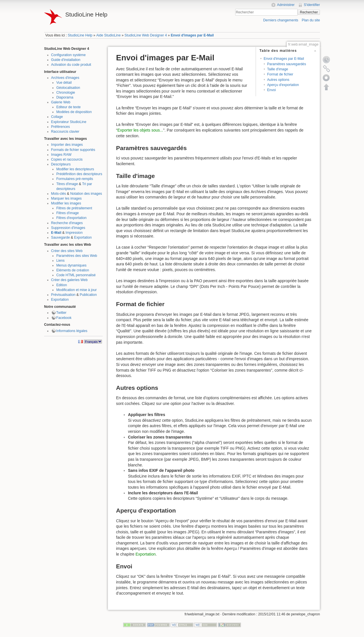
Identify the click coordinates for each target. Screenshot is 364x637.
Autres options (278, 80)
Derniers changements (281, 20)
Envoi (271, 90)
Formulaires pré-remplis (75, 179)
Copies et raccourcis (67, 159)
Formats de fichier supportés (73, 150)
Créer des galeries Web (69, 280)
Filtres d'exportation (72, 218)
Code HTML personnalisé (76, 275)
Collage (57, 117)
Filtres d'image (68, 213)
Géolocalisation (68, 88)
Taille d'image (278, 69)
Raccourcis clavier (65, 132)
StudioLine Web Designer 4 (146, 35)
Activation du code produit (71, 65)
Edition (62, 285)
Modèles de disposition (74, 112)
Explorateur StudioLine (69, 122)
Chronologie (66, 93)
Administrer (286, 5)
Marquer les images (67, 198)
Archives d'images (65, 78)
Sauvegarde (61, 237)
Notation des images (86, 194)
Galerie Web (61, 102)
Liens (60, 261)
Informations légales (72, 331)
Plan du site (311, 20)
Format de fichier (280, 74)
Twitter (61, 313)
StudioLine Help (80, 35)
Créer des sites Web (67, 251)
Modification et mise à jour (76, 290)
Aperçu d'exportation (283, 85)
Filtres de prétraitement (74, 208)
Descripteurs (61, 164)
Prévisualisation (63, 295)
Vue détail (64, 83)
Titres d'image (67, 184)
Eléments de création (73, 270)
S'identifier (312, 5)
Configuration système (69, 55)
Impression (74, 233)
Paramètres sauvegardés (287, 64)
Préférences (61, 127)
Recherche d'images (67, 223)
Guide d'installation (66, 60)
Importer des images (67, 145)
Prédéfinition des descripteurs (79, 174)
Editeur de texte (69, 107)
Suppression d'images (68, 228)
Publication (88, 295)
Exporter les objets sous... (140, 130)
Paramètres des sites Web (77, 256)
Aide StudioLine (108, 35)
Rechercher (309, 12)
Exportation (83, 237)
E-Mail (56, 233)
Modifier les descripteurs (75, 169)
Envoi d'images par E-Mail (192, 35)
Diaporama (65, 97)
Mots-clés (59, 194)
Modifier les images (66, 203)
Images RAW (61, 155)
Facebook (64, 318)
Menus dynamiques (71, 265)
